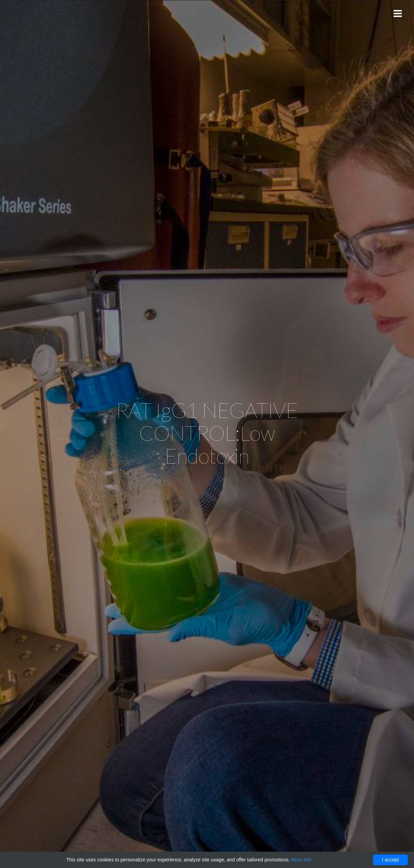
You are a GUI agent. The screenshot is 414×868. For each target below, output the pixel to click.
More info (301, 860)
